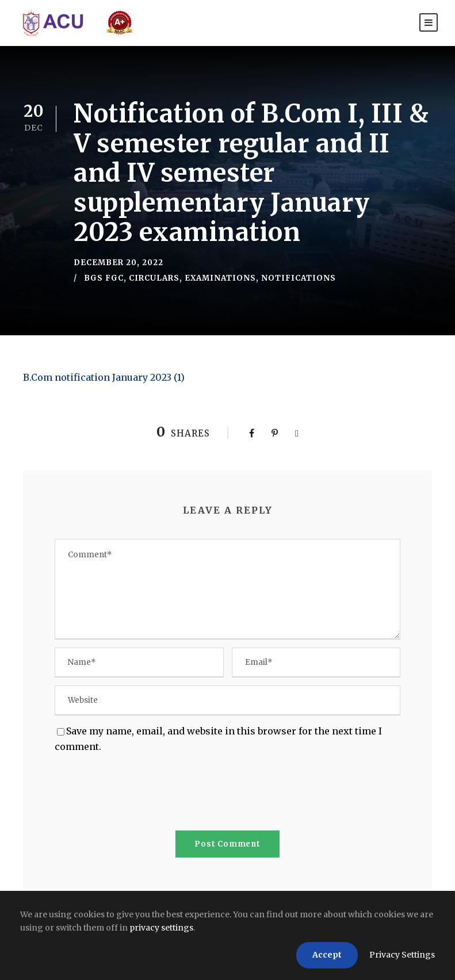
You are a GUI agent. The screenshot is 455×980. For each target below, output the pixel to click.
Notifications (299, 278)
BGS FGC (104, 278)
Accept (327, 955)
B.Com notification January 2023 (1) (104, 377)
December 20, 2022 (118, 263)
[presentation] (142, 794)
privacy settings (161, 928)
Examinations (220, 278)
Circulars (154, 278)
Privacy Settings (402, 955)
